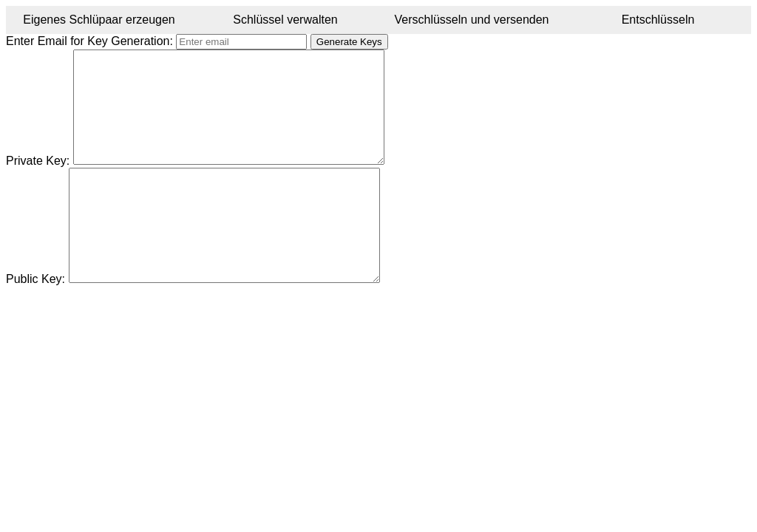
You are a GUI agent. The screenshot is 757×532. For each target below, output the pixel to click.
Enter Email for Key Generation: (89, 41)
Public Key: (35, 323)
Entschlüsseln (658, 20)
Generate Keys (349, 42)
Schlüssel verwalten (285, 20)
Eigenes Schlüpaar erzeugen (99, 20)
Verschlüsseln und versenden (471, 20)
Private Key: (38, 183)
